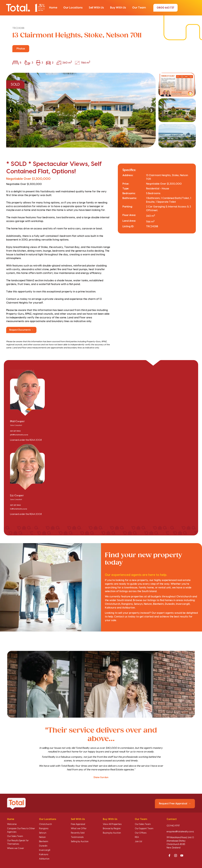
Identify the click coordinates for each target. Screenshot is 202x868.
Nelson (42, 837)
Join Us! (138, 842)
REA (137, 837)
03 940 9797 (173, 826)
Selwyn (43, 833)
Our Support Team (144, 829)
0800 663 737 (165, 8)
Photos (21, 49)
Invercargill (45, 850)
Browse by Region (112, 829)
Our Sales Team (15, 836)
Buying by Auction (112, 833)
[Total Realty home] (25, 8)
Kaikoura (44, 855)
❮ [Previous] (11, 110)
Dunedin (43, 846)
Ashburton (44, 859)
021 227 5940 (15, 431)
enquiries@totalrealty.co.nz (180, 832)
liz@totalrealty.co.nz (19, 509)
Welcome (12, 824)
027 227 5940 (15, 505)
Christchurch (45, 824)
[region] (101, 110)
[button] (53, 8)
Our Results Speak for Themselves (18, 842)
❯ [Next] (151, 110)
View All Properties (112, 824)
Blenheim (44, 842)
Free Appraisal (78, 824)
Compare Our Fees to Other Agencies (21, 830)
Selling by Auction (80, 842)
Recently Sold (78, 833)
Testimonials (77, 837)
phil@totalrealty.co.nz (19, 435)
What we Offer (79, 829)
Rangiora (44, 829)
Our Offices (141, 833)
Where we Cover (16, 848)
